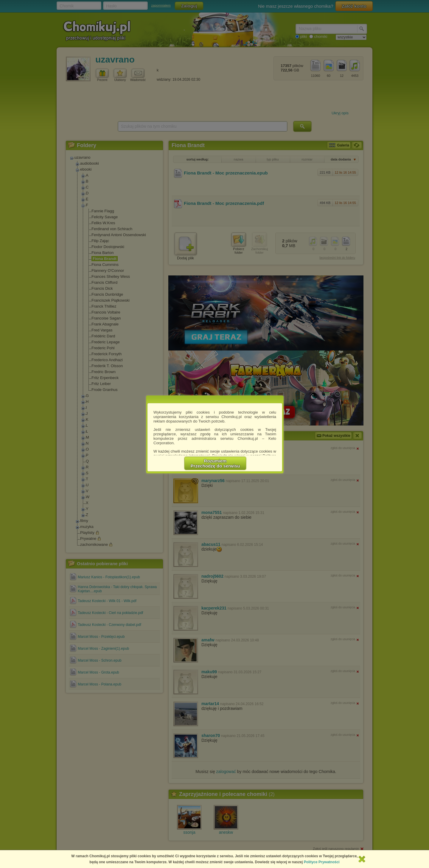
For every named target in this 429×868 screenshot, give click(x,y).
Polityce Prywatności (322, 862)
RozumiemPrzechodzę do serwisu (215, 463)
